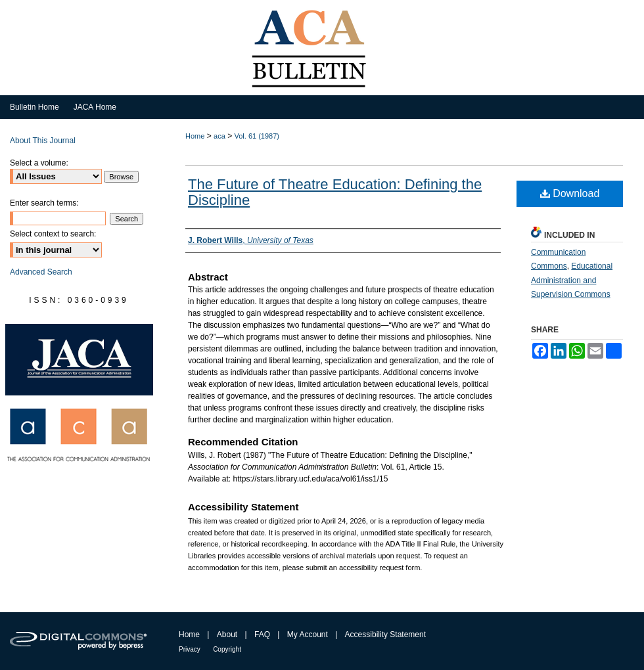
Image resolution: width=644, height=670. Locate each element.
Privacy (190, 649)
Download (570, 193)
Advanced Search (41, 272)
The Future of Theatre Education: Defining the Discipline (335, 192)
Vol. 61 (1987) (257, 136)
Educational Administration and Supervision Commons (572, 280)
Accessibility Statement (385, 635)
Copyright (227, 649)
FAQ (262, 635)
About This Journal (43, 141)
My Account (308, 635)
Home (195, 136)
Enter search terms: (44, 203)
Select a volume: (39, 163)
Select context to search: (53, 234)
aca (219, 136)
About (227, 635)
